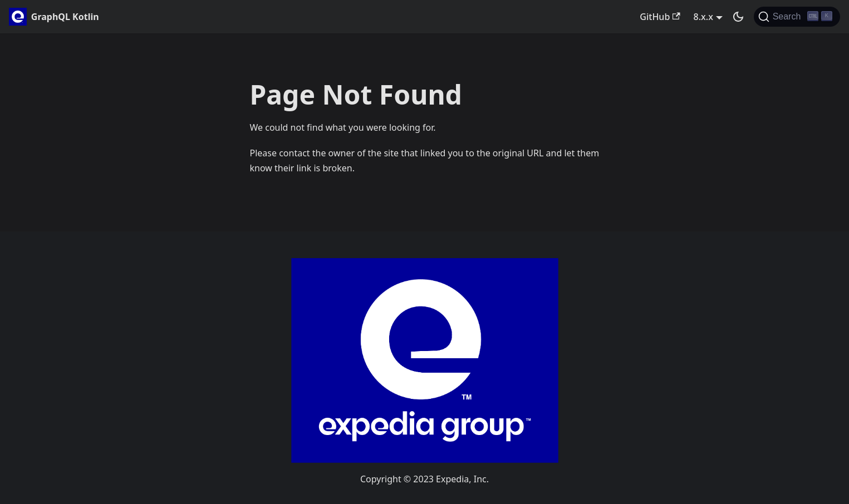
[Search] (797, 17)
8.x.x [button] (703, 17)
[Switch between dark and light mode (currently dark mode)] (738, 17)
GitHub (660, 17)
